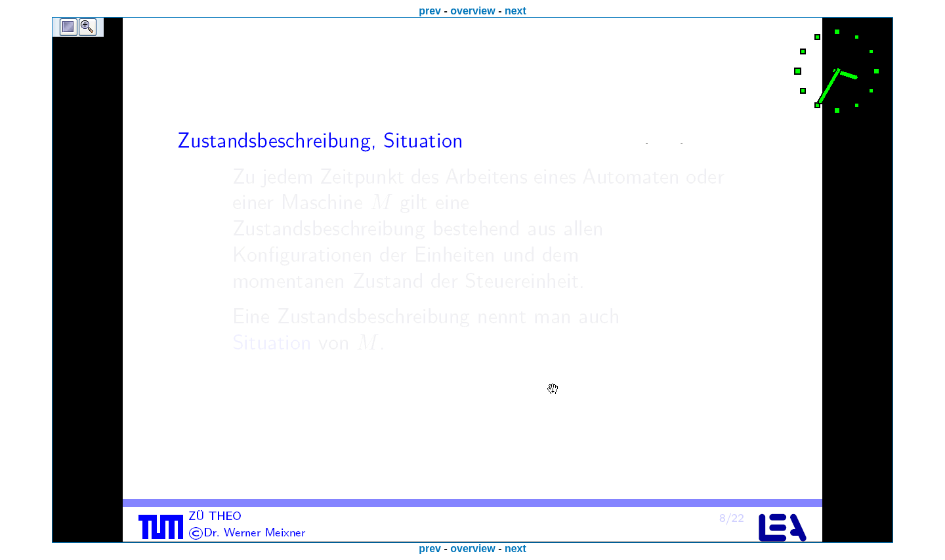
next (515, 11)
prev (430, 11)
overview (472, 11)
